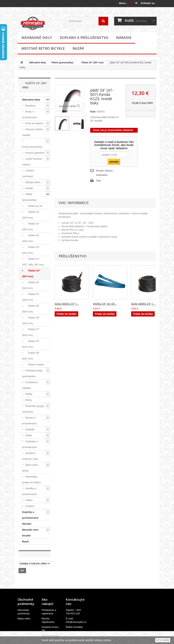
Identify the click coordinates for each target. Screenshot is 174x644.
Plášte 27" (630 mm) (31, 332)
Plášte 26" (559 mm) (31, 297)
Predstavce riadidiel (30, 385)
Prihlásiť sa (148, 3)
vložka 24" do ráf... (105, 304)
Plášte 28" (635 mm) (31, 356)
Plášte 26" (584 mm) (31, 309)
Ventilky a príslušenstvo (30, 491)
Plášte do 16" (34, 206)
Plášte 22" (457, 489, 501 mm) (33, 262)
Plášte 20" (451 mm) (31, 250)
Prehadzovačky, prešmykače (33, 373)
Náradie (124, 38)
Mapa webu (24, 618)
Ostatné (29, 506)
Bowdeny (30, 106)
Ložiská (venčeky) (28, 173)
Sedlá (28, 435)
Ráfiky (29, 394)
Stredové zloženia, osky (30, 456)
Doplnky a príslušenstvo (84, 38)
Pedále (29, 188)
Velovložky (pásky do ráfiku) (31, 479)
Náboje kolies (33, 182)
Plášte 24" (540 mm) (31, 285)
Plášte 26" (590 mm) (31, 320)
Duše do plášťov (34, 123)
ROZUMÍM (163, 640)
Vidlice (29, 500)
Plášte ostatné (34, 365)
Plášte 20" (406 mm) (31, 238)
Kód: (93, 112)
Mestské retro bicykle (43, 48)
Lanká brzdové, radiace (32, 162)
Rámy (28, 400)
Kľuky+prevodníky (32, 147)
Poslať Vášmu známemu (104, 173)
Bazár (78, 48)
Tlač (98, 181)
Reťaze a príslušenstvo (30, 421)
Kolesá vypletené (35, 153)
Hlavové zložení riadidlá (33, 132)
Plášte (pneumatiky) (62, 63)
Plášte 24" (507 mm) (91, 63)
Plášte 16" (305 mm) (31, 215)
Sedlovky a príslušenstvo (30, 444)
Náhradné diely (37, 38)
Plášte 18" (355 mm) (31, 227)
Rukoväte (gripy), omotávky (33, 409)
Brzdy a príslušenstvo (30, 114)
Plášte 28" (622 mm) (31, 344)
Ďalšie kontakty (74, 627)
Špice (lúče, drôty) (30, 468)
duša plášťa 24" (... (67, 304)
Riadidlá (30, 429)
